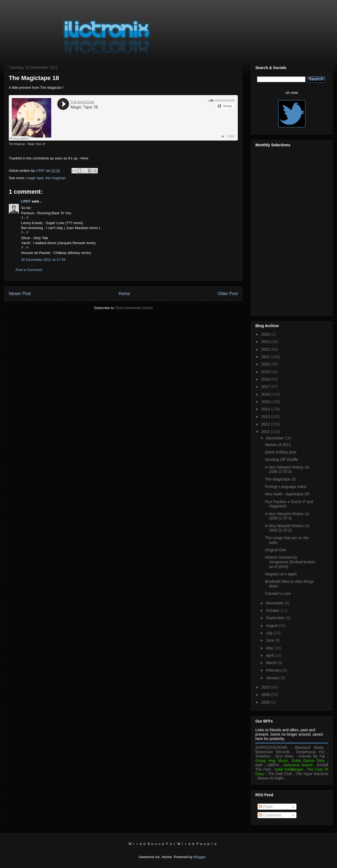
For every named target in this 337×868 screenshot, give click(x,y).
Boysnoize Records (273, 752)
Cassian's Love (278, 593)
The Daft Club (280, 774)
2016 (266, 394)
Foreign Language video (286, 487)
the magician (56, 178)
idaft (259, 765)
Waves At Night (271, 778)
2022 (266, 349)
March (272, 663)
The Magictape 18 (280, 479)
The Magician (17, 144)
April (270, 655)
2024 (266, 334)
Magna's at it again (281, 574)
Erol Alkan (285, 756)
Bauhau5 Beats (309, 747)
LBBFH (273, 765)
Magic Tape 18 (36, 144)
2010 (266, 687)
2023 (266, 342)
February (274, 670)
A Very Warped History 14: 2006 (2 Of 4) (287, 469)
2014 (266, 409)
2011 (266, 432)
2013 (266, 416)
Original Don (276, 550)
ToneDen (263, 756)
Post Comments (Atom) (134, 308)
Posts (266, 807)
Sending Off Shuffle (282, 459)
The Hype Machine (312, 774)
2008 (266, 702)
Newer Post (20, 294)
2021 (266, 357)
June (270, 640)
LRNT (26, 201)
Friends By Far (312, 756)
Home (124, 294)
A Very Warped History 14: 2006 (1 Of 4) (287, 516)
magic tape (35, 178)
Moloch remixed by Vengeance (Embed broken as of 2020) (290, 562)
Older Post (228, 294)
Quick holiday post (281, 452)
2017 (266, 387)
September (276, 618)
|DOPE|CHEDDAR (271, 747)
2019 (266, 372)
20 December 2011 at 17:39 (43, 260)
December (275, 438)
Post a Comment (29, 270)
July (270, 633)
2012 (266, 424)
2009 (266, 695)
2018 (266, 379)
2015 (266, 402)
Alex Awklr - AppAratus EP (287, 494)
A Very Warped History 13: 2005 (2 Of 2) (287, 528)
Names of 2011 (278, 445)
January (273, 678)
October (273, 610)
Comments (270, 815)
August (272, 626)
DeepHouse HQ (310, 752)
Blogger (199, 857)
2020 (266, 364)
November (275, 603)
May (270, 648)
